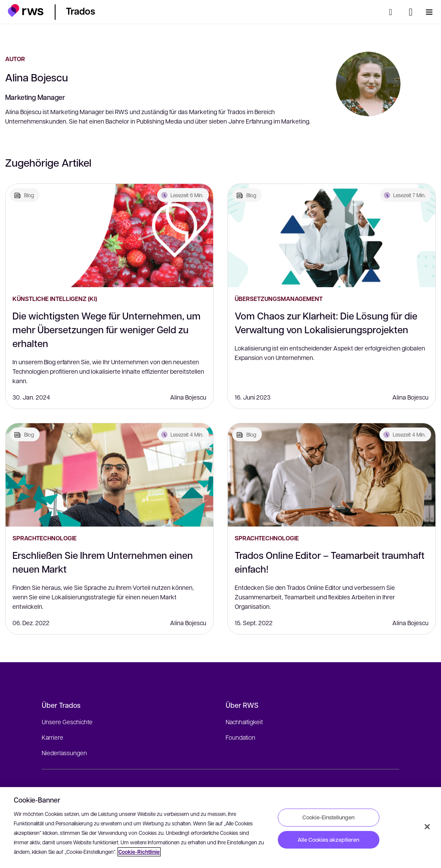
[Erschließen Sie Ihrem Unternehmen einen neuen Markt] (109, 475)
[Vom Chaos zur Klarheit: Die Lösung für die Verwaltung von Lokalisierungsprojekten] (332, 236)
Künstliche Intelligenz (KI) (55, 299)
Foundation (241, 737)
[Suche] (393, 12)
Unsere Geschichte (67, 722)
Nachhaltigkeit (244, 722)
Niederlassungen (64, 753)
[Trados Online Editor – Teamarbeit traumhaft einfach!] (332, 475)
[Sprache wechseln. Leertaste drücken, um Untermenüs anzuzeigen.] (411, 12)
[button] (26, 11)
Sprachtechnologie (45, 538)
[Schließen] (427, 827)
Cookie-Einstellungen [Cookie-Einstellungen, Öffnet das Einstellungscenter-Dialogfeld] (328, 817)
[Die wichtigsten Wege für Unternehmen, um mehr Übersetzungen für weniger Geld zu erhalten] (109, 236)
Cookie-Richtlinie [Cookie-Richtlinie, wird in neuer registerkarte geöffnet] (139, 852)
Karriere (53, 737)
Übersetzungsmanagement (279, 299)
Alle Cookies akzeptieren (328, 840)
